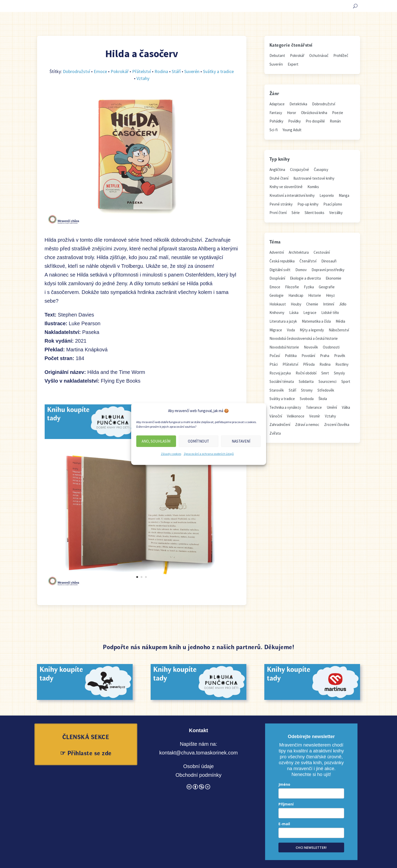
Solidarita (306, 381)
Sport (346, 381)
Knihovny (277, 313)
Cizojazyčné (299, 170)
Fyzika (309, 287)
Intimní (329, 304)
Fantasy (276, 113)
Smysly (339, 373)
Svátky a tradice (218, 71)
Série (296, 213)
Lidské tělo (330, 313)
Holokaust (278, 304)
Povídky (294, 121)
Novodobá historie (284, 347)
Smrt (325, 373)
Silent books (314, 213)
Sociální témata (282, 381)
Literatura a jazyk (283, 321)
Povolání (308, 356)
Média (340, 321)
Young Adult (292, 130)
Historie (315, 295)
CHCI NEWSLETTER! (311, 847)
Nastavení (241, 441)
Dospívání (277, 278)
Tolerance (314, 407)
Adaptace (277, 104)
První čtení (278, 213)
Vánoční (276, 416)
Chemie (312, 304)
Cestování (322, 252)
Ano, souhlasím (156, 441)
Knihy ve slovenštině (286, 187)
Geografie (327, 287)
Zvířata (275, 433)
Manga (344, 195)
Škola (323, 399)
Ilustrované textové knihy (314, 178)
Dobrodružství (76, 71)
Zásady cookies (171, 454)
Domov (301, 270)
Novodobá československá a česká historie (304, 338)
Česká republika (282, 261)
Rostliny (342, 364)
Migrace (276, 330)
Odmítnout (198, 441)
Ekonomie (333, 278)
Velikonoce (296, 416)
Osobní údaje (198, 766)
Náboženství (339, 330)
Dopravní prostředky (328, 270)
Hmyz (330, 295)
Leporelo (327, 195)
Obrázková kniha (314, 113)
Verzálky (336, 213)
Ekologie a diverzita (305, 278)
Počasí (275, 356)
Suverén (192, 71)
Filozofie (292, 287)
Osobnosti (331, 347)
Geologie (277, 295)
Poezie (338, 113)
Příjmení (286, 804)
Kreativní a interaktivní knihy (292, 195)
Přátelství (142, 71)
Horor (292, 113)
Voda (291, 330)
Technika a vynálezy (285, 407)
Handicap (296, 295)
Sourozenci (327, 381)
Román (335, 121)
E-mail (284, 824)
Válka (346, 407)
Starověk (277, 390)
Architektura (299, 252)
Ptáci (274, 364)
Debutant (277, 55)
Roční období (306, 373)
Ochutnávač (319, 55)
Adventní (277, 252)
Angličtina (277, 170)
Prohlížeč (341, 55)
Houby (296, 304)
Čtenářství (308, 261)
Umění (332, 407)
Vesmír (315, 416)
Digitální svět (280, 270)
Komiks (313, 187)
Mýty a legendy (312, 330)
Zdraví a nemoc (307, 425)
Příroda (309, 364)
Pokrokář (120, 71)
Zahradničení (280, 425)
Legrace (310, 313)
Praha (325, 356)
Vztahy (143, 78)
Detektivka (298, 104)
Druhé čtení (279, 178)
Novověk (311, 347)
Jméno (284, 784)
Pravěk (340, 356)
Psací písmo (333, 204)
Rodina (161, 71)
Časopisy (321, 170)
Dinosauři (329, 261)
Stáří (176, 71)
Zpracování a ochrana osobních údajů (209, 454)
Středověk (326, 390)
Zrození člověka (337, 425)
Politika (291, 356)
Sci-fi (274, 130)
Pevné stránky (281, 204)
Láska (294, 313)
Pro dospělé (315, 121)
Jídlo (343, 304)
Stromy (307, 390)
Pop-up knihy (308, 204)
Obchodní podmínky (198, 775)
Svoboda (307, 399)
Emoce (100, 71)
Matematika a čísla (316, 321)
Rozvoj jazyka (280, 373)
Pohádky (276, 121)
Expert (293, 64)
